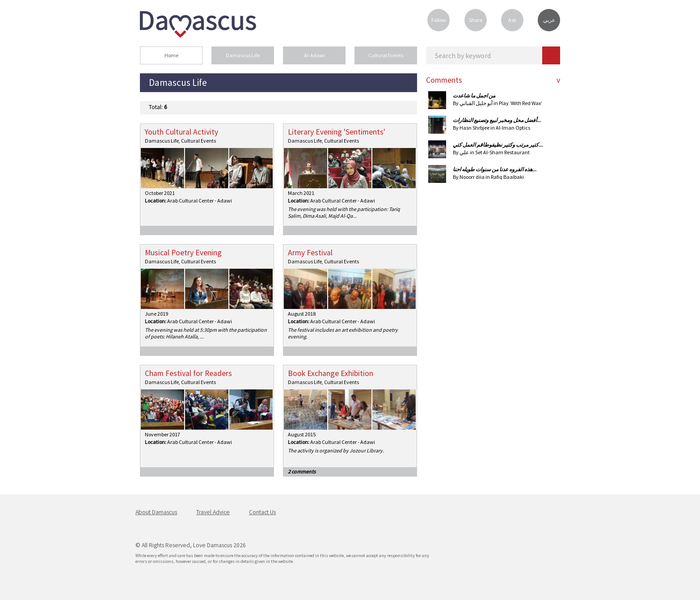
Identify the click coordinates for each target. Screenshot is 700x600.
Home (171, 55)
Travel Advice (213, 512)
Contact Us (262, 512)
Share (476, 20)
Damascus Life (243, 55)
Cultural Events (386, 55)
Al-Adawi (314, 55)
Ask (512, 20)
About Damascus (156, 512)
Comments (444, 80)
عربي (549, 20)
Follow (439, 20)
